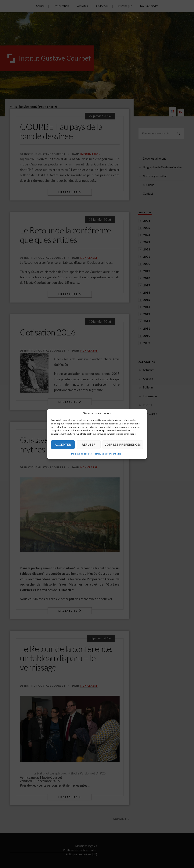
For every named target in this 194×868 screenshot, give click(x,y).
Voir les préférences (123, 445)
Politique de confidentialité (107, 453)
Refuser (89, 445)
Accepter (63, 445)
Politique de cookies (81, 453)
